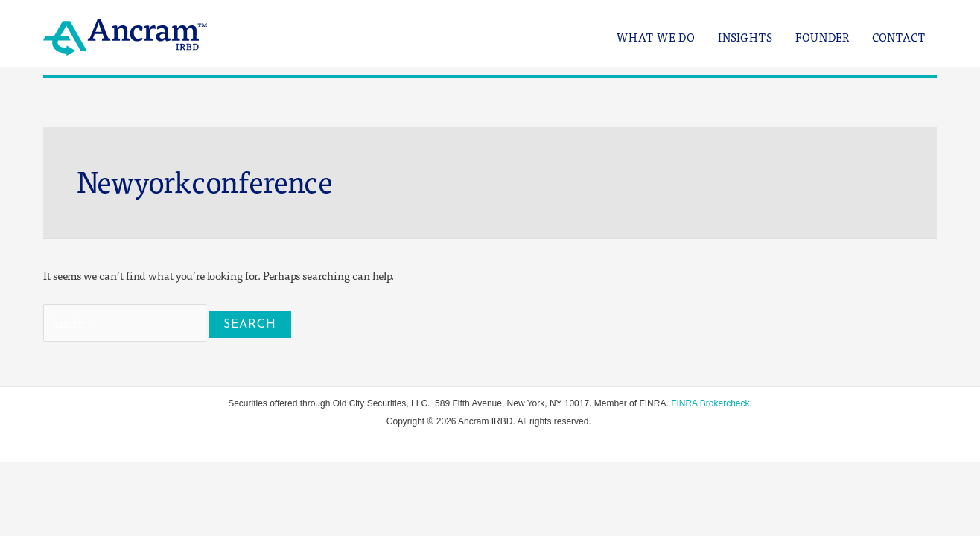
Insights (745, 38)
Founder (822, 38)
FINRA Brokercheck (710, 403)
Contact (899, 38)
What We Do (656, 38)
